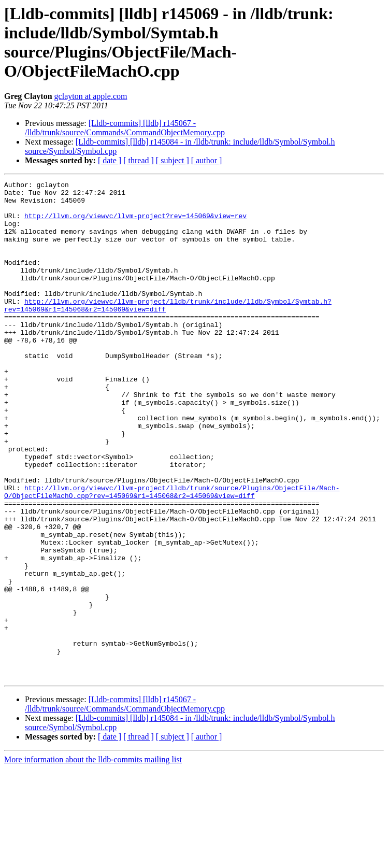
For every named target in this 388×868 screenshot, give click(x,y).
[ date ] (110, 160)
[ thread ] (139, 160)
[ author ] (207, 160)
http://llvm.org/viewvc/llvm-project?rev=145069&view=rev (135, 223)
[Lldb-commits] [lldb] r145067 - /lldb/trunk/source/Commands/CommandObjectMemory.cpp (125, 128)
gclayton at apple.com (91, 96)
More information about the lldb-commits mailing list (93, 859)
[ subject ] (173, 160)
